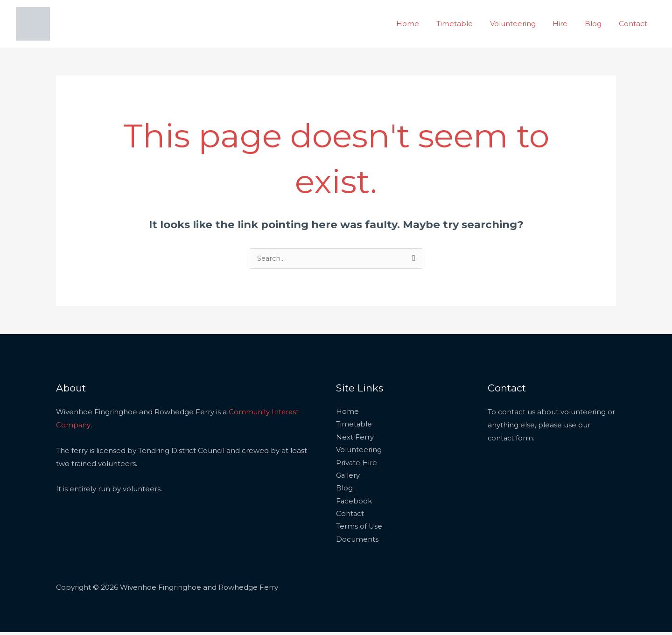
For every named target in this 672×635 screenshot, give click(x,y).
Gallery (348, 477)
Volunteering (524, 24)
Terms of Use (359, 529)
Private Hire (357, 464)
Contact (634, 24)
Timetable (469, 24)
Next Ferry (355, 438)
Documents (357, 542)
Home (425, 24)
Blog (598, 24)
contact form (511, 438)
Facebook (354, 503)
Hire (568, 24)
